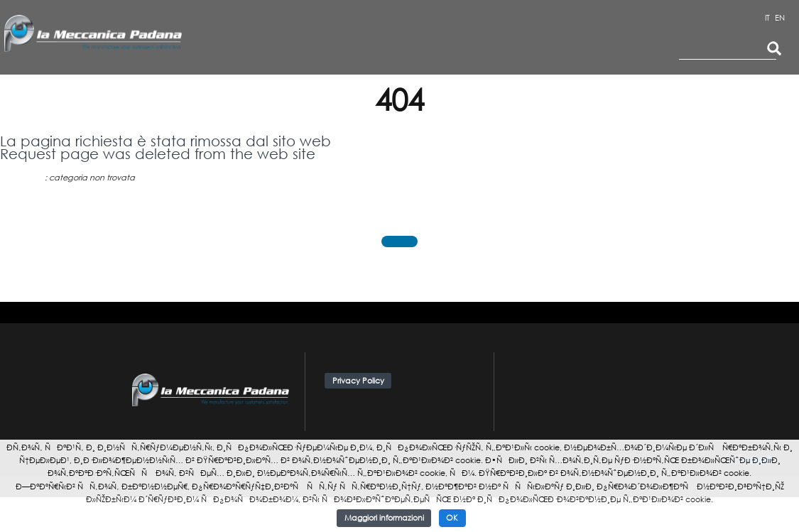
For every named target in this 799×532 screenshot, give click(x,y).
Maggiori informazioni (384, 518)
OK (452, 518)
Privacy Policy (358, 381)
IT (767, 18)
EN (780, 18)
